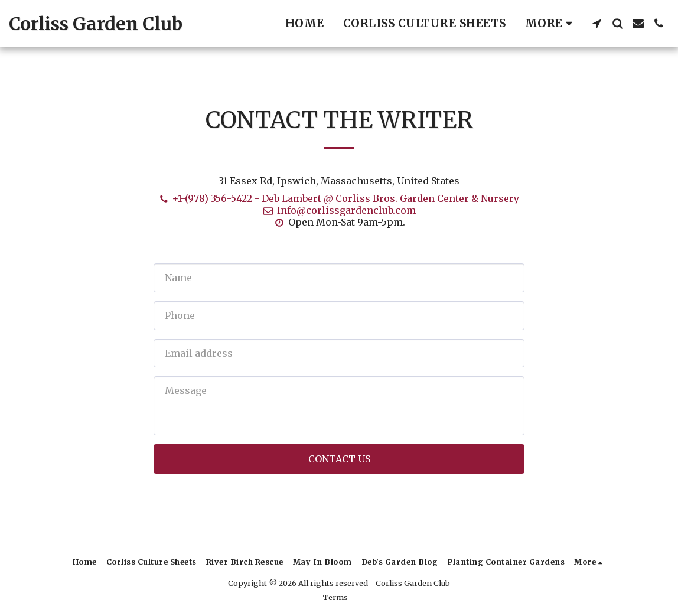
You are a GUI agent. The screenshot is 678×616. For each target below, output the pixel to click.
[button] (597, 23)
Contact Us (339, 459)
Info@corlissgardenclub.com (339, 210)
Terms (335, 597)
